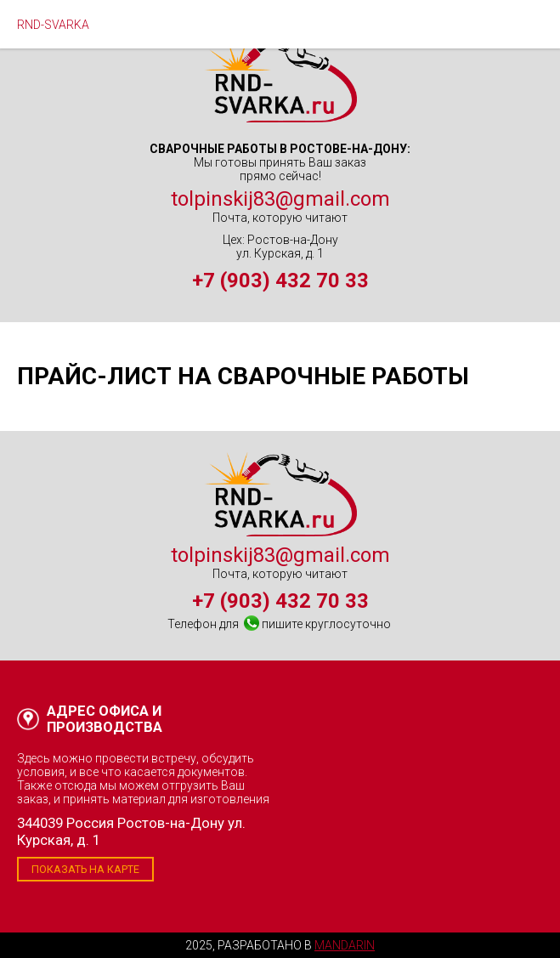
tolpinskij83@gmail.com (280, 199)
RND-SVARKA (53, 25)
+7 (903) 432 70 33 (280, 281)
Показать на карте (85, 869)
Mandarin (345, 945)
